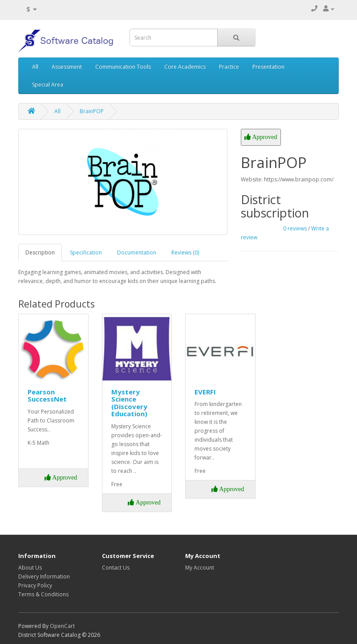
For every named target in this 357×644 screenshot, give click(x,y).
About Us (30, 568)
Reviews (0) (185, 252)
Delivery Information (44, 576)
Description (40, 252)
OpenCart (62, 626)
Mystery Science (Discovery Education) (129, 403)
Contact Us (116, 568)
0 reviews (295, 228)
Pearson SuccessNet (47, 396)
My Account (200, 568)
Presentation (268, 67)
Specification (86, 252)
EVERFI (205, 392)
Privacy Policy (35, 585)
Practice (229, 67)
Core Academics (185, 67)
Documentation (137, 252)
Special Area (48, 84)
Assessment (67, 67)
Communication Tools (123, 67)
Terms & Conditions (43, 594)
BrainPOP (92, 111)
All (35, 67)
